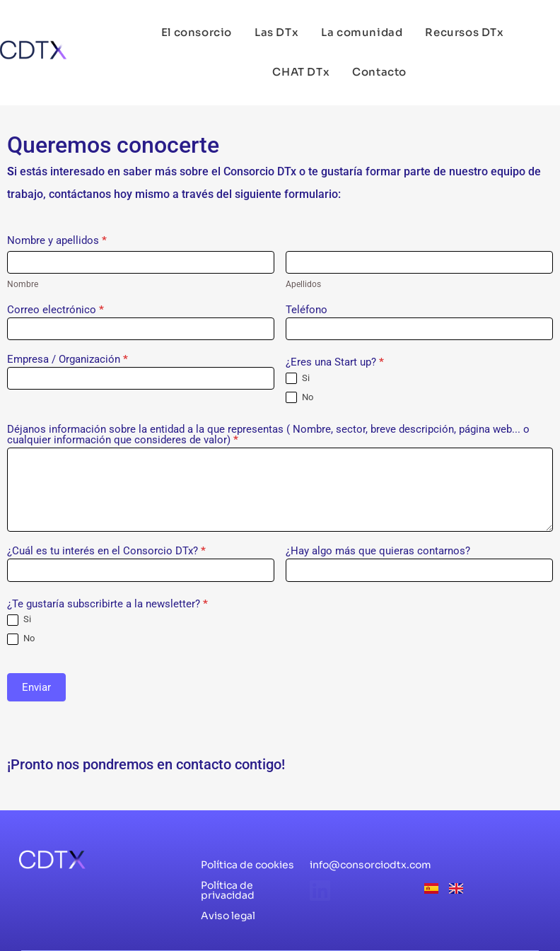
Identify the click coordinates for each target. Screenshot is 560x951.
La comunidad (362, 32)
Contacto (379, 72)
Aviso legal (228, 916)
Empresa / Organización (68, 360)
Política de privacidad (228, 890)
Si (298, 379)
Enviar (36, 687)
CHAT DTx (301, 72)
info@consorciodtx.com (371, 865)
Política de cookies (247, 865)
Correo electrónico (56, 310)
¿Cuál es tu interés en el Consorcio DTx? (106, 552)
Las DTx (276, 32)
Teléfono (307, 310)
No (299, 398)
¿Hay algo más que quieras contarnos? (378, 552)
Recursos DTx (464, 32)
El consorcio (197, 32)
